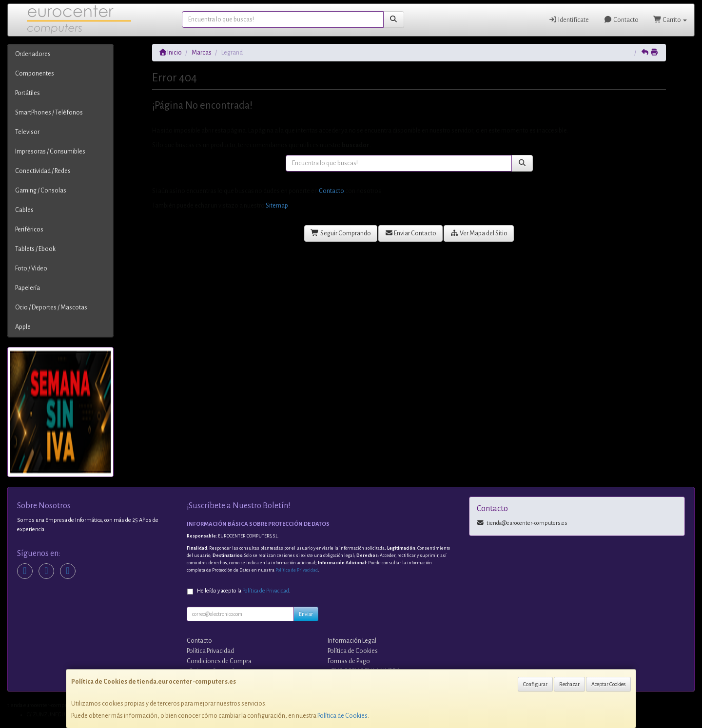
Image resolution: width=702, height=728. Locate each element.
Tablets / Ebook (35, 249)
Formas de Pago (349, 661)
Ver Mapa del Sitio (479, 233)
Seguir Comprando (341, 233)
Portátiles (28, 93)
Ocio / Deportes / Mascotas (51, 307)
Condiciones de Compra (219, 661)
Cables (24, 210)
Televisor (27, 132)
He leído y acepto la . (244, 591)
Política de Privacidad (297, 570)
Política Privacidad (210, 651)
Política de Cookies (342, 716)
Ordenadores (33, 54)
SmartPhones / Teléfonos (49, 113)
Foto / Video (31, 268)
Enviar (306, 614)
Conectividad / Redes (43, 171)
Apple (23, 327)
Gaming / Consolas (41, 191)
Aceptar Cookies (608, 684)
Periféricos (29, 230)
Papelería (28, 288)
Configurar (535, 684)
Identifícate (569, 20)
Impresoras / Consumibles (50, 152)
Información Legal (352, 641)
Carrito (670, 20)
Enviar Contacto (411, 233)
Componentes (35, 74)
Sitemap (277, 206)
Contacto (621, 20)
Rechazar (569, 684)
